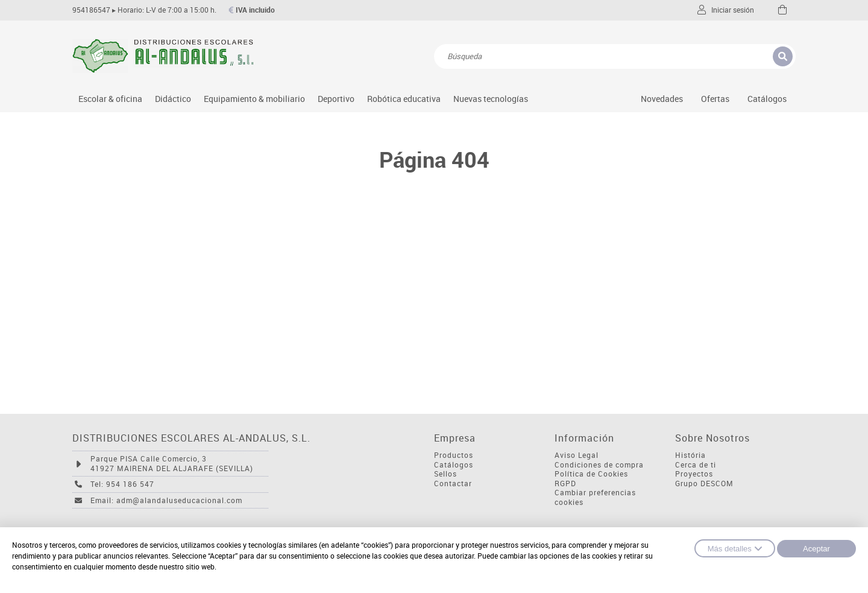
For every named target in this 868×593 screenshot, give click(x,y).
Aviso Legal (577, 455)
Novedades (662, 99)
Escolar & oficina (110, 99)
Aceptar (816, 549)
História (690, 455)
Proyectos (694, 474)
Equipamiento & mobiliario (254, 99)
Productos (454, 455)
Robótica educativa (404, 99)
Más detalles (735, 548)
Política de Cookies (591, 474)
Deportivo (336, 99)
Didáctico (173, 99)
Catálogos (767, 99)
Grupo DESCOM (704, 484)
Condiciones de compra (599, 465)
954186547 (91, 10)
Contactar (453, 484)
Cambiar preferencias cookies (595, 497)
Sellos (445, 474)
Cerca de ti (696, 465)
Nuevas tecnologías (491, 99)
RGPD (565, 484)
